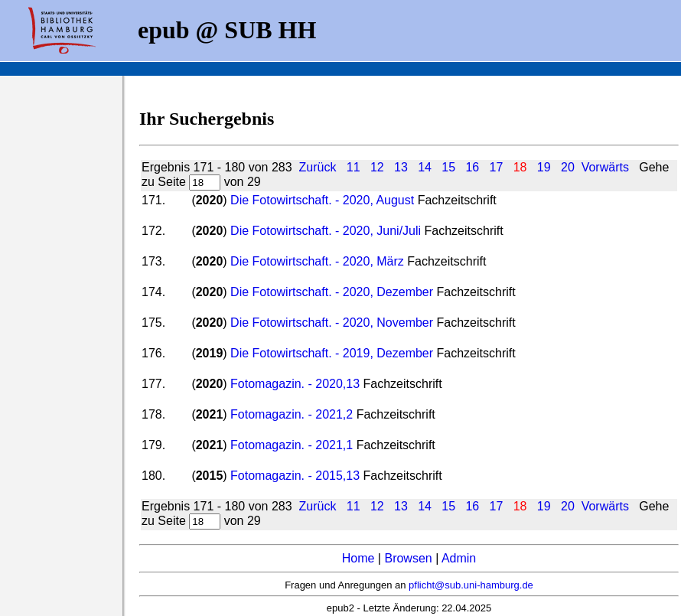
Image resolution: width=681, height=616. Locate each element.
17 (497, 167)
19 (544, 167)
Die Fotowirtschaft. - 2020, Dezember (332, 292)
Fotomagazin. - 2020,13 (295, 384)
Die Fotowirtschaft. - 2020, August (322, 200)
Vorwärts (605, 167)
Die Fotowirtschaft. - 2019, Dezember (332, 353)
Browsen (408, 558)
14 (425, 167)
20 (568, 167)
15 (448, 167)
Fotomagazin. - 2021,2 (292, 414)
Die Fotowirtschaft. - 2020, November (332, 323)
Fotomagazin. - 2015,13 (295, 476)
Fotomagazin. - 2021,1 (292, 445)
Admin (459, 558)
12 (377, 167)
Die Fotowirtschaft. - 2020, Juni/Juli (326, 231)
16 (472, 167)
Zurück (317, 167)
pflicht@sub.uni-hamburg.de (471, 585)
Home (358, 558)
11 (354, 167)
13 (401, 167)
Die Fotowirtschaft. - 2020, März (317, 261)
